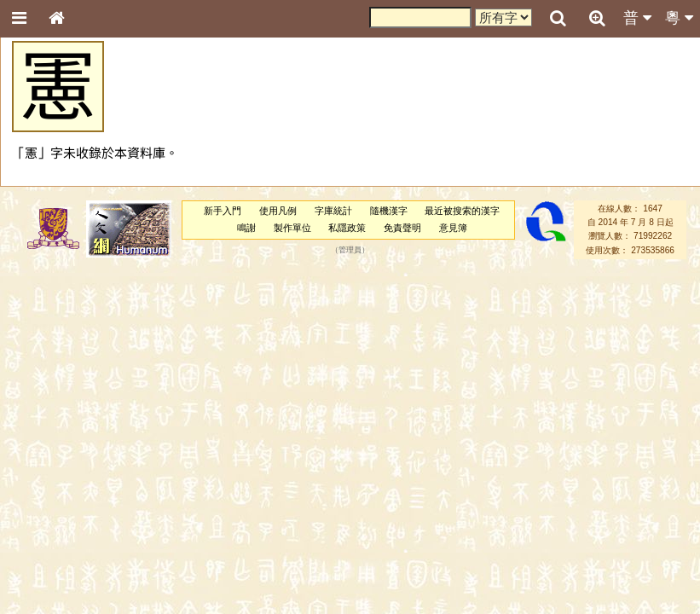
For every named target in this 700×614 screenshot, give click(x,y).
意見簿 (453, 228)
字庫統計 (333, 211)
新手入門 (223, 211)
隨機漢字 (389, 211)
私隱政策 (347, 228)
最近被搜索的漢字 (462, 211)
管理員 (350, 250)
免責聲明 (402, 228)
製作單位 (292, 228)
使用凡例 (278, 211)
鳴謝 (246, 228)
